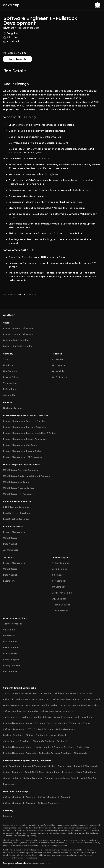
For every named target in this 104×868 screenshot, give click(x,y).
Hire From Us (10, 371)
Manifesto (8, 365)
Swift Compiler (11, 654)
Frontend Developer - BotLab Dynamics (54, 729)
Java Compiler (60, 569)
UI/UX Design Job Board (16, 482)
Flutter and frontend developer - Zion (79, 705)
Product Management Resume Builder (23, 451)
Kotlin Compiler (11, 648)
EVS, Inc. (92, 778)
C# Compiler (58, 587)
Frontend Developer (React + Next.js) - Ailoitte (27, 747)
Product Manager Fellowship (18, 328)
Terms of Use (10, 383)
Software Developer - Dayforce (57, 711)
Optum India (53, 772)
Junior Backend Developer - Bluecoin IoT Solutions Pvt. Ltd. (34, 741)
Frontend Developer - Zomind (19, 723)
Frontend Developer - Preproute (20, 753)
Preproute (67, 772)
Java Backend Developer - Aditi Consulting (69, 717)
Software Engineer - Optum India (20, 711)
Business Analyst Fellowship (18, 346)
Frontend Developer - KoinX (50, 735)
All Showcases (11, 550)
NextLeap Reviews (13, 408)
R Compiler (9, 636)
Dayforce (17, 772)
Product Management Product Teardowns (25, 439)
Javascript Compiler (63, 593)
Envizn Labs (9, 784)
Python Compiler (61, 563)
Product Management (14, 532)
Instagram (60, 377)
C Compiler (58, 575)
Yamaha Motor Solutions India (60, 778)
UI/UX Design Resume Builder (19, 488)
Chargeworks (92, 766)
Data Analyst (10, 544)
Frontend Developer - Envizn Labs (71, 747)
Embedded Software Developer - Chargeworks (63, 753)
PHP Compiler (10, 642)
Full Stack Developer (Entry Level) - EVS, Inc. (26, 699)
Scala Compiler (11, 660)
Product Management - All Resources (23, 457)
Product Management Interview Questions (25, 421)
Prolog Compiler (12, 666)
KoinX (82, 778)
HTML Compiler (60, 611)
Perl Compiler (10, 672)
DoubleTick (30, 772)
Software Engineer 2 (48, 803)
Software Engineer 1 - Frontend (19, 797)
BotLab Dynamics (33, 778)
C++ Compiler (59, 581)
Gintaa (7, 778)
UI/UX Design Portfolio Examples (21, 470)
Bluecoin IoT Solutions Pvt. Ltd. (39, 766)
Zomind (78, 766)
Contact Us (9, 395)
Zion (41, 772)
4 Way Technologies (86, 772)
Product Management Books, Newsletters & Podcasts (31, 433)
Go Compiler (10, 630)
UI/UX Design (10, 538)
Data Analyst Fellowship (16, 340)
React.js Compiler (61, 605)
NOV (69, 766)
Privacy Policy (11, 377)
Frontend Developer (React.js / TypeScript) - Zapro (63, 723)
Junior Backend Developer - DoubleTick (24, 717)
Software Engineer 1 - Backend (54, 797)
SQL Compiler (59, 599)
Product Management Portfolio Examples (25, 427)
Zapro (61, 766)
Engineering (9, 581)
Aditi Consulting (12, 766)
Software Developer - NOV (17, 729)
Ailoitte (17, 778)
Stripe (6, 772)
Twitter (58, 359)
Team (6, 359)
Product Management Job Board (20, 445)
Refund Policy (10, 389)
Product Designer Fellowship (18, 334)
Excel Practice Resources (16, 519)
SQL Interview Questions (16, 507)
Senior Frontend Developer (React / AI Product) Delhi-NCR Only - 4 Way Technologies (48, 693)
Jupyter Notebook (13, 624)
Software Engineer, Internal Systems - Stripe (75, 699)
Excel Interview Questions (17, 513)
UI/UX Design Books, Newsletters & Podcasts (27, 476)
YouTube (58, 371)
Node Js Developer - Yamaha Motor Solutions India (30, 705)
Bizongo (8, 816)
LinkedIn (58, 365)
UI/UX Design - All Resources (18, 494)
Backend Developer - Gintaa (18, 735)
